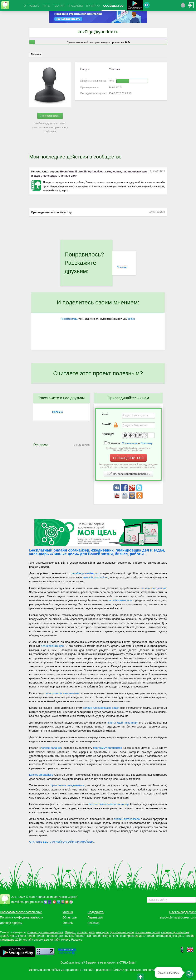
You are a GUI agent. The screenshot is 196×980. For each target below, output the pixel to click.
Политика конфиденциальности (22, 917)
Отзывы (68, 923)
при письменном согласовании (145, 970)
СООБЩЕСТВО (113, 6)
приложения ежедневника (67, 785)
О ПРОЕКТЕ (31, 6)
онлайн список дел (36, 940)
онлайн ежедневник (153, 588)
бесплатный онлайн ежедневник (97, 936)
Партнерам (95, 917)
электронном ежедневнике (63, 693)
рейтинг (131, 319)
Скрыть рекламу (82, 445)
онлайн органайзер (60, 936)
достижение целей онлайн (28, 936)
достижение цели (122, 932)
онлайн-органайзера (127, 819)
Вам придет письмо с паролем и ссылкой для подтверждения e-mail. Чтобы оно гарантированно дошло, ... (128, 466)
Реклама (93, 923)
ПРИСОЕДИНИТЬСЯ (128, 458)
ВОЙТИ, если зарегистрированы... (128, 474)
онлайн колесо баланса (66, 940)
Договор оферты (11, 923)
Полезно (122, 267)
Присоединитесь (50, 116)
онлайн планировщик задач (165, 936)
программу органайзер (108, 748)
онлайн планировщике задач (101, 708)
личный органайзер (96, 577)
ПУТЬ (46, 6)
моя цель (103, 932)
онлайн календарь (120, 600)
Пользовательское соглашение (21, 912)
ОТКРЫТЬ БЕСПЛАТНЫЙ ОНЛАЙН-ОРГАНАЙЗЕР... (62, 842)
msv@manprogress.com (27, 902)
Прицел (70, 932)
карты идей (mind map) (123, 723)
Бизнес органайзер (41, 775)
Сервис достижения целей (45, 932)
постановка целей (147, 932)
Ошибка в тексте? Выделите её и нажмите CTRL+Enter (98, 962)
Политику (146, 443)
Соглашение (130, 443)
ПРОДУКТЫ (75, 6)
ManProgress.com (41, 897)
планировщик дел (52, 646)
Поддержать (96, 912)
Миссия (68, 912)
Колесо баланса (51, 748)
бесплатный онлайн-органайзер (109, 804)
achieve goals (86, 932)
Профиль (36, 54)
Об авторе (70, 917)
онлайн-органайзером (85, 573)
